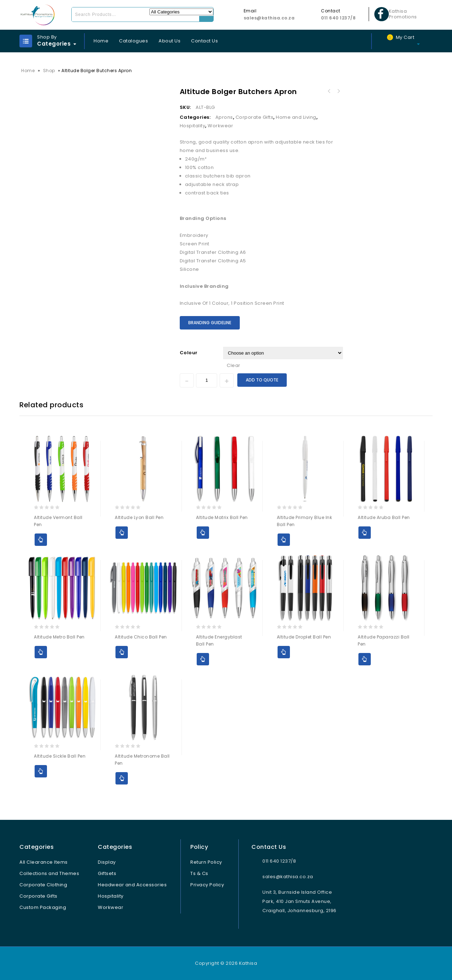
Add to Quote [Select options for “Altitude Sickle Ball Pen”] (41, 771)
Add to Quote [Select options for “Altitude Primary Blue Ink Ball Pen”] (284, 540)
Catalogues (133, 41)
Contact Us (204, 41)
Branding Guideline (210, 323)
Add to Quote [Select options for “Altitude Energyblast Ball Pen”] (203, 659)
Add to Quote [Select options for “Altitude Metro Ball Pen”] (41, 652)
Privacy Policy (207, 885)
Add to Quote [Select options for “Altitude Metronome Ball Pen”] (122, 778)
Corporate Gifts (255, 117)
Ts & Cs (199, 873)
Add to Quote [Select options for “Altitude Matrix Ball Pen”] (203, 533)
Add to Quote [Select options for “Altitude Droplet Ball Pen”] (284, 652)
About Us (169, 41)
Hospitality (193, 126)
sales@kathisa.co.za (269, 18)
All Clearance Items (44, 862)
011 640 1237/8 (338, 18)
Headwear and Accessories (132, 885)
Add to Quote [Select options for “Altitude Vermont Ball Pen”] (41, 540)
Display (107, 862)
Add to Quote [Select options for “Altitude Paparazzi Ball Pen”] (365, 659)
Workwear (220, 126)
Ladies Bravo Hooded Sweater (338, 91)
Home (101, 41)
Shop (49, 71)
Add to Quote (262, 380)
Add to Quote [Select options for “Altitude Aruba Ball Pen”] (365, 533)
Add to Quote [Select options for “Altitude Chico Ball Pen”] (122, 652)
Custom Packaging (43, 907)
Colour (189, 353)
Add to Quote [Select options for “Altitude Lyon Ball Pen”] (122, 533)
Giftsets (107, 873)
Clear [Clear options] (234, 365)
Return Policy (206, 862)
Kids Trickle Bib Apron (329, 91)
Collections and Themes (49, 873)
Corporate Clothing (43, 885)
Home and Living (296, 117)
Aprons (224, 117)
